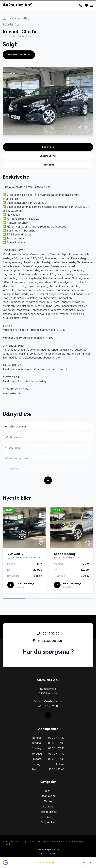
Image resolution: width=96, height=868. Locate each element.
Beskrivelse (48, 147)
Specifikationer (48, 156)
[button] (80, 128)
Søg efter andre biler (19, 55)
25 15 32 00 (48, 633)
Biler (17, 24)
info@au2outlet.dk (48, 641)
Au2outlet (8, 24)
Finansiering (48, 165)
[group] (48, 101)
